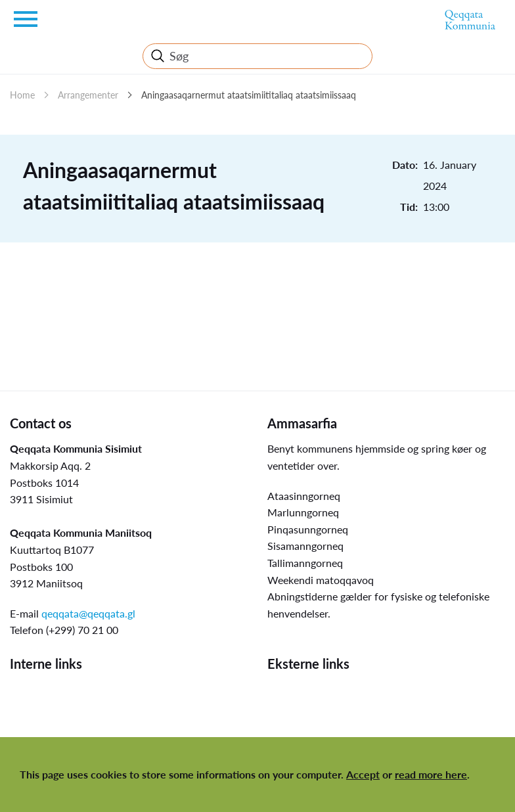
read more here (431, 774)
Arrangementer (88, 95)
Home (22, 95)
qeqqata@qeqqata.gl (88, 613)
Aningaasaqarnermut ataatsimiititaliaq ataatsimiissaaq (249, 95)
